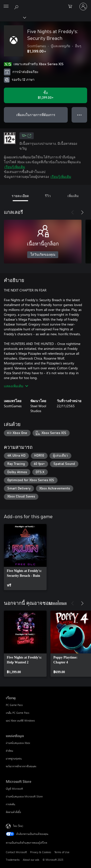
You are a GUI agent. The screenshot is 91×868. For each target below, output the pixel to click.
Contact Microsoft (16, 852)
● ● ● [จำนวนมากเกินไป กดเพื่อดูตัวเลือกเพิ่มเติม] (79, 115)
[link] (25, 557)
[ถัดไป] (82, 212)
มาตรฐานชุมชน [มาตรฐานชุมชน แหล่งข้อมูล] (14, 758)
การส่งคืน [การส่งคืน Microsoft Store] (11, 804)
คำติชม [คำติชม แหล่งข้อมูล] (9, 751)
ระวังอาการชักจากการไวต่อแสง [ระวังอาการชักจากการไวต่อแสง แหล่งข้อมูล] (21, 766)
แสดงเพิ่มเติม (16, 386)
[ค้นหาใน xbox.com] (17, 6)
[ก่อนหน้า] (73, 212)
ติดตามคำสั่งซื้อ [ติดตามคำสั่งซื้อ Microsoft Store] (13, 812)
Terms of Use (62, 852)
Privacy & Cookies (41, 852)
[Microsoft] (45, 4)
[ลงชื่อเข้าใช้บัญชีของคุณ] (83, 7)
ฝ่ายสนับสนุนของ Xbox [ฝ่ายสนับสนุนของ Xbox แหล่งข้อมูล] (18, 743)
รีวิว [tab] (48, 196)
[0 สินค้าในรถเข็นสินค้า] (72, 7)
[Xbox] (13, 17)
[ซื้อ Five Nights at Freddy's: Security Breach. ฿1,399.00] (45, 95)
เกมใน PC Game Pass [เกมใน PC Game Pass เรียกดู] (18, 713)
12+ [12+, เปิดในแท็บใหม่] (27, 136)
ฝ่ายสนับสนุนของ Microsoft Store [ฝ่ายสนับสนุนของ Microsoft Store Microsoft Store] (24, 796)
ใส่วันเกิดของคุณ (43, 255)
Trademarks (13, 860)
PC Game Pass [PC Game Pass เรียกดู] (14, 705)
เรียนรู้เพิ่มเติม (15, 167)
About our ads (31, 860)
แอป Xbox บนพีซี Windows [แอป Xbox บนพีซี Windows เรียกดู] (20, 720)
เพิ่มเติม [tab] (73, 196)
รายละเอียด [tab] (20, 196)
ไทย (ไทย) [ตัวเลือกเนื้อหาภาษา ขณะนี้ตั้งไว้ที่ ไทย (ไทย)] (18, 826)
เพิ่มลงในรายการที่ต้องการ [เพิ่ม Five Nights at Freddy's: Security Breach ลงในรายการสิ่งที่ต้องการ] (36, 115)
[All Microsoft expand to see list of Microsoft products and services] (6, 7)
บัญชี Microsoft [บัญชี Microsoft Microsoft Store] (14, 789)
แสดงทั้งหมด (58, 603)
